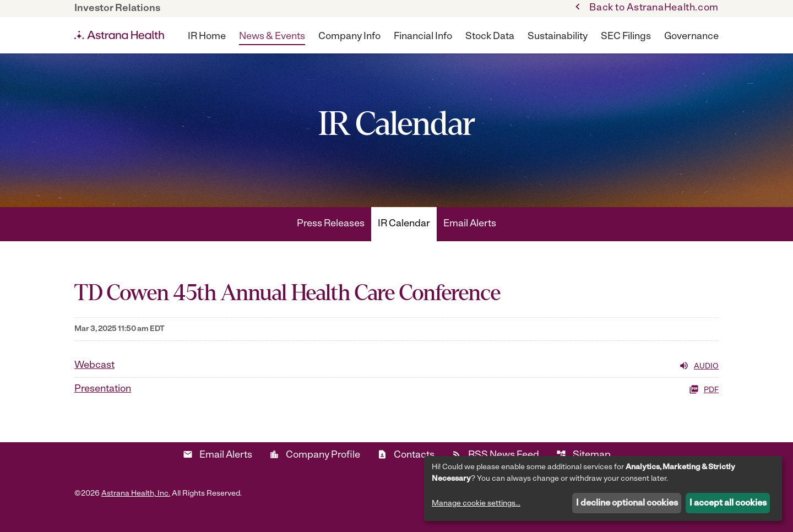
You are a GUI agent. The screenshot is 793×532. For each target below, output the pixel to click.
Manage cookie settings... (476, 504)
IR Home (207, 37)
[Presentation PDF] (397, 401)
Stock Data (490, 37)
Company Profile (315, 467)
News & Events (272, 37)
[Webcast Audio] (397, 378)
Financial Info (423, 37)
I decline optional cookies (627, 503)
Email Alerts (470, 236)
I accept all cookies (728, 503)
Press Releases (331, 236)
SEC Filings (626, 37)
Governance (691, 37)
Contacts (406, 467)
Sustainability (558, 37)
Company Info (349, 37)
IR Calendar (404, 236)
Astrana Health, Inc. (136, 506)
